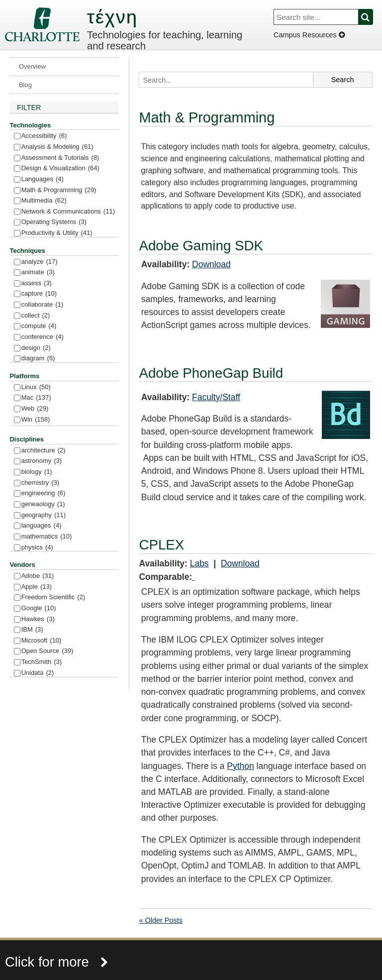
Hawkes (38, 619)
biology (37, 472)
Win (36, 420)
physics (37, 548)
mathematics (47, 537)
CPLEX (161, 545)
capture (39, 294)
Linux (36, 387)
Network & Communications (68, 212)
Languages (43, 179)
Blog (25, 85)
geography (44, 515)
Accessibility (44, 136)
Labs (199, 563)
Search (371, 17)
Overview (32, 66)
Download (211, 264)
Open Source (48, 651)
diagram (38, 359)
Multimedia (44, 201)
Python (240, 766)
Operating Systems (54, 222)
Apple (37, 587)
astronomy (42, 461)
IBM (32, 630)
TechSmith (42, 662)
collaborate (42, 305)
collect (36, 316)
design (36, 348)
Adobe (38, 576)
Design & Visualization (60, 168)
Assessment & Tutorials (60, 158)
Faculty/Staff (216, 397)
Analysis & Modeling (57, 147)
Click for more (57, 962)
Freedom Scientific (53, 598)
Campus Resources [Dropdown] (309, 35)
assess (37, 283)
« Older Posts (160, 920)
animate (38, 272)
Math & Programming (59, 190)
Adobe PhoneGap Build (211, 373)
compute (39, 326)
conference (43, 337)
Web (35, 409)
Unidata (38, 673)
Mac (36, 398)
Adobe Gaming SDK (201, 246)
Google (39, 608)
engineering (44, 493)
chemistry (40, 483)
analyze (40, 262)
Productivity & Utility (57, 233)
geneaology (43, 504)
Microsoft (42, 641)
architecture (44, 451)
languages (42, 526)
